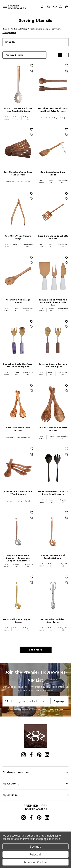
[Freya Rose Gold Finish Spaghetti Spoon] (53, 532)
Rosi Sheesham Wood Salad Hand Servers (18, 173)
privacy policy (56, 710)
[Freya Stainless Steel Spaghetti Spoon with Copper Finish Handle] (18, 532)
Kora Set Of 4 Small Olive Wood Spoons (18, 493)
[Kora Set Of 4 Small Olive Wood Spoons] (18, 468)
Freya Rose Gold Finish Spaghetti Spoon (53, 557)
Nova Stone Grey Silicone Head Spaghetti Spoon (18, 110)
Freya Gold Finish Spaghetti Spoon (18, 621)
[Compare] (49, 7)
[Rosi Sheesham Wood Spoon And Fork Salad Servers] (53, 85)
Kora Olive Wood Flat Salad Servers (53, 429)
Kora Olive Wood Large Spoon (18, 301)
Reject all (35, 854)
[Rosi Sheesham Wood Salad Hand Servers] (18, 149)
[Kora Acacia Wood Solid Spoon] (53, 149)
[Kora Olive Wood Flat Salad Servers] (53, 404)
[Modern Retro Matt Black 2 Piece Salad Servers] (53, 468)
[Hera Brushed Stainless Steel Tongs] (53, 596)
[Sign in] (61, 7)
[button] (35, 42)
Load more (35, 650)
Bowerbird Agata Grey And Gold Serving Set (53, 365)
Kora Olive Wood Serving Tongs (18, 237)
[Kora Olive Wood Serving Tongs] (18, 212)
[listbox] (24, 55)
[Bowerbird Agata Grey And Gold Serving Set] (53, 340)
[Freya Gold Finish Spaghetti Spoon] (18, 596)
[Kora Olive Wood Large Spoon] (18, 276)
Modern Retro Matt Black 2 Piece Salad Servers (53, 493)
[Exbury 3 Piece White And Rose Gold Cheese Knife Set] (53, 276)
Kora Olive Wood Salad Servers (18, 429)
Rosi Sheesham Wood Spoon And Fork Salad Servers (53, 110)
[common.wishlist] (55, 7)
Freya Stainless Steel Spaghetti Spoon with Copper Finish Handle (18, 558)
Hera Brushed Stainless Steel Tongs (53, 621)
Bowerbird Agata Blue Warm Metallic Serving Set (18, 365)
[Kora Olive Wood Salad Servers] (18, 404)
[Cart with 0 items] (66, 7)
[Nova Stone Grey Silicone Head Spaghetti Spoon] (18, 85)
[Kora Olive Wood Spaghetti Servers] (53, 212)
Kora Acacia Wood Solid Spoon (53, 173)
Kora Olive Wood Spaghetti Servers (53, 237)
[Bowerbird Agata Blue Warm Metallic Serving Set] (18, 340)
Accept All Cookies (36, 862)
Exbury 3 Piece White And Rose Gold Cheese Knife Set (53, 302)
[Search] (42, 7)
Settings (35, 847)
